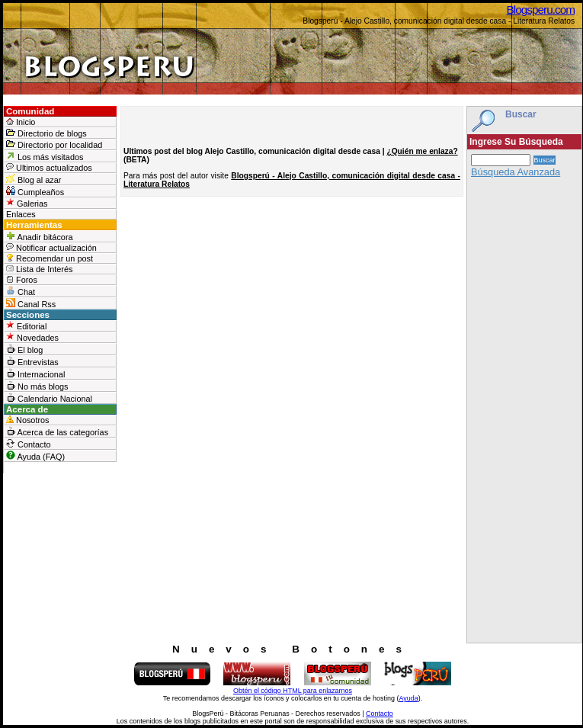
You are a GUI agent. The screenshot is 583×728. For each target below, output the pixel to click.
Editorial (26, 326)
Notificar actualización (51, 248)
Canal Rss (31, 303)
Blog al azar (34, 179)
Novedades (32, 337)
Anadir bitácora (40, 236)
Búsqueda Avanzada (516, 172)
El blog (24, 349)
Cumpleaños (35, 191)
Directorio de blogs (46, 133)
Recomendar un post (50, 258)
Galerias (27, 203)
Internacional (35, 374)
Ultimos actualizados (49, 168)
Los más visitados (45, 156)
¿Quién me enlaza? (422, 151)
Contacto (29, 444)
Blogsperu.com (541, 10)
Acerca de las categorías (57, 431)
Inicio (21, 122)
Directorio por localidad (54, 144)
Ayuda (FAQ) (35, 456)
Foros (22, 280)
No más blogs (37, 386)
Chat (21, 291)
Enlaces (21, 214)
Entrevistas (32, 361)
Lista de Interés (39, 269)
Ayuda (408, 698)
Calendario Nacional (49, 398)
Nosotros (28, 420)
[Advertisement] (524, 414)
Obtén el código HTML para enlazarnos (293, 691)
